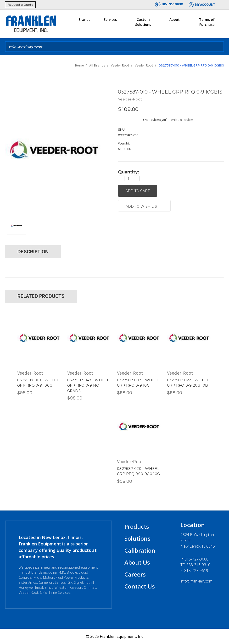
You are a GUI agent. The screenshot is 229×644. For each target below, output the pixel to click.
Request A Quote (20, 5)
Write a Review (182, 120)
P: (194, 559)
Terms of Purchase (207, 22)
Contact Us (140, 586)
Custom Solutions (143, 24)
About (175, 21)
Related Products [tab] (41, 296)
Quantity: (128, 172)
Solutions (137, 538)
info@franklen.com (196, 581)
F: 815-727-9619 (194, 571)
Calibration (140, 550)
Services (110, 21)
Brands (84, 21)
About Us (137, 562)
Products (137, 526)
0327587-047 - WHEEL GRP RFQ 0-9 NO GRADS (88, 385)
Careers (135, 574)
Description (33, 252)
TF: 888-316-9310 (195, 565)
